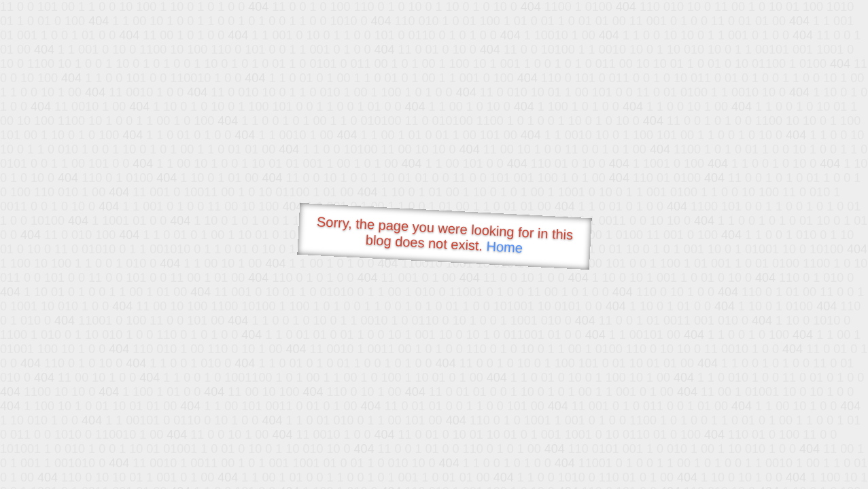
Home (504, 247)
